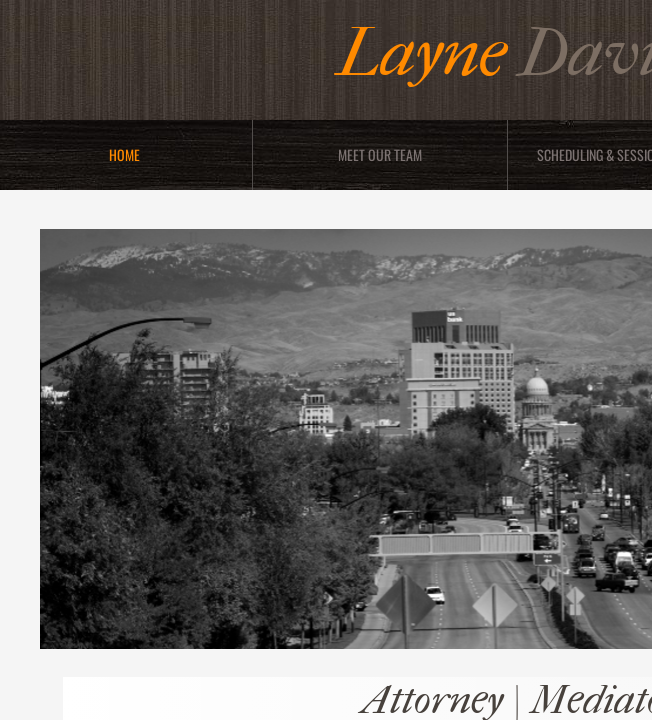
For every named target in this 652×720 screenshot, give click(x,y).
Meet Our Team (380, 154)
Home (124, 154)
